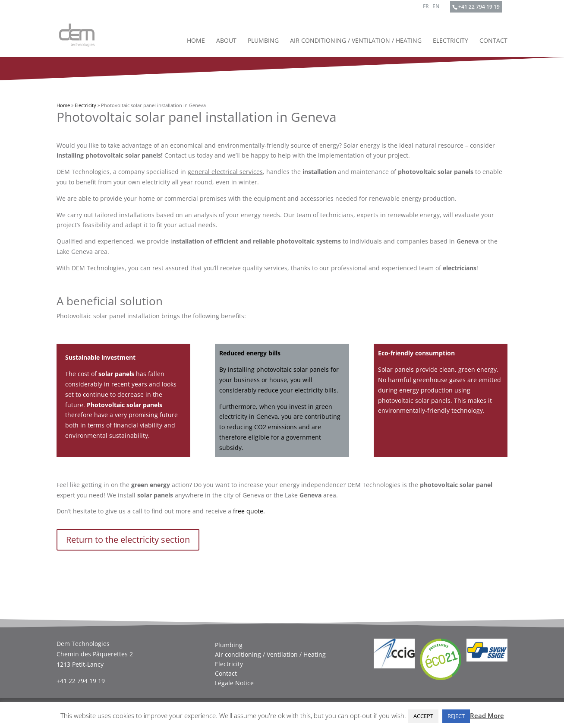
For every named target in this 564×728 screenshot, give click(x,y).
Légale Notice (234, 683)
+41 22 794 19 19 (479, 7)
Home (196, 41)
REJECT (456, 716)
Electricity (451, 41)
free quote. (249, 511)
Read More (487, 715)
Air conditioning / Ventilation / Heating (356, 41)
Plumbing (263, 41)
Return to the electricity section (128, 540)
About (226, 41)
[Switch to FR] (426, 8)
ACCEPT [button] (423, 716)
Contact (493, 41)
